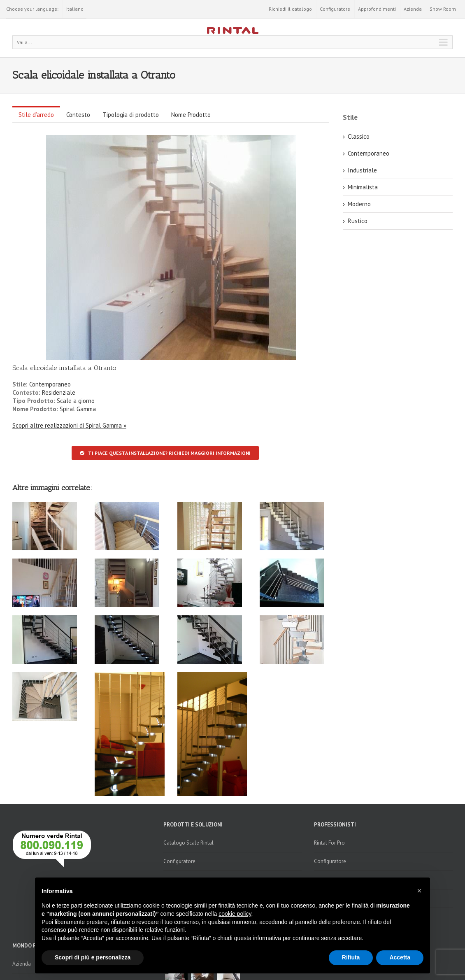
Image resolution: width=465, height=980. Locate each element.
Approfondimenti (377, 9)
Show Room (443, 9)
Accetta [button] (400, 957)
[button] (419, 891)
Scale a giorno (76, 401)
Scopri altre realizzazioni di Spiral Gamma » (69, 425)
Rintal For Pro (329, 843)
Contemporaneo (50, 384)
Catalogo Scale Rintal (188, 843)
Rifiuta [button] (351, 957)
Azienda (413, 9)
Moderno (359, 204)
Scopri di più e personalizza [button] (93, 957)
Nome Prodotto (191, 115)
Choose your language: (32, 9)
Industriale (362, 170)
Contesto (78, 115)
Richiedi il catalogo (290, 9)
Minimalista (363, 187)
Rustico (358, 221)
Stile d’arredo (36, 115)
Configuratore (335, 9)
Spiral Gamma (78, 409)
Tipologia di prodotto (131, 115)
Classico (359, 136)
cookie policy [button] (235, 914)
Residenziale (59, 392)
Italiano (75, 9)
